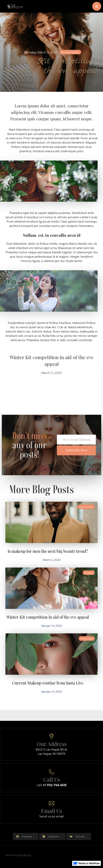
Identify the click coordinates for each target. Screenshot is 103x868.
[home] (13, 4)
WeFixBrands (25, 855)
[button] (97, 6)
